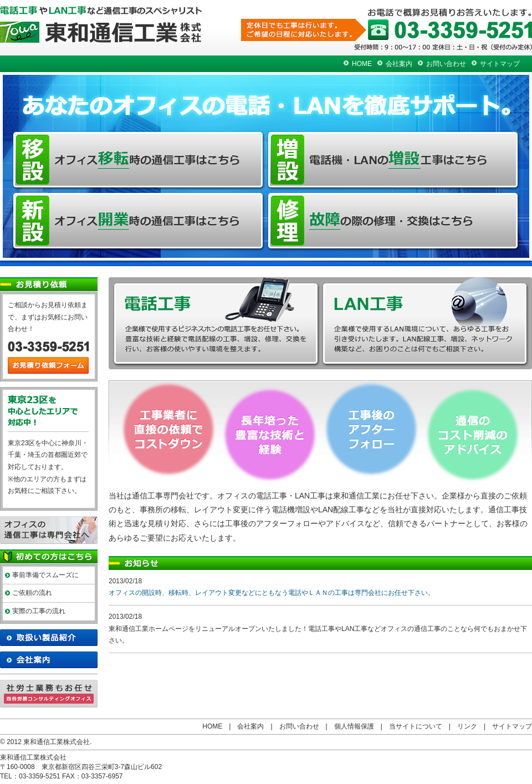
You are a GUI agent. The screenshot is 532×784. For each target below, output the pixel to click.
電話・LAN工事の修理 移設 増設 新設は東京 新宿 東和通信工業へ (101, 24)
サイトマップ (500, 64)
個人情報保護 (354, 726)
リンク (467, 726)
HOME (362, 64)
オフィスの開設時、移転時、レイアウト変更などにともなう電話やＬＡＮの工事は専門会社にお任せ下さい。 (272, 593)
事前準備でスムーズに (45, 575)
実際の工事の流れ (39, 611)
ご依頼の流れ (32, 593)
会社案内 (399, 64)
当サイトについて (416, 726)
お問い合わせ (446, 64)
